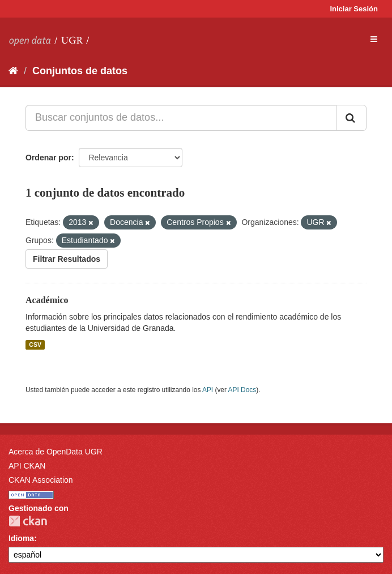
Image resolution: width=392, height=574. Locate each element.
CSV (35, 345)
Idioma (21, 538)
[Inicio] (13, 71)
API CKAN (27, 466)
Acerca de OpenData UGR (56, 452)
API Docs (242, 390)
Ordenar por (48, 158)
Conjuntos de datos (80, 71)
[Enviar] (351, 118)
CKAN (28, 521)
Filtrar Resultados (67, 259)
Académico (47, 300)
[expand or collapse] (374, 39)
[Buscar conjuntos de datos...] (181, 118)
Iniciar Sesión (354, 9)
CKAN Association (41, 480)
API (208, 390)
